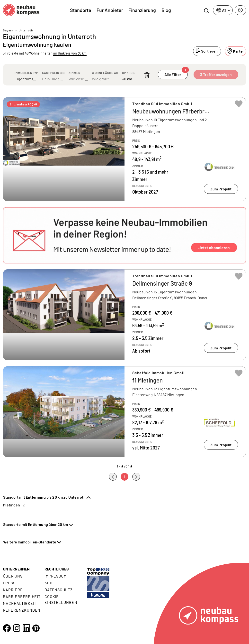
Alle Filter (176, 73)
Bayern (8, 30)
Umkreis (129, 73)
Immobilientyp (26, 73)
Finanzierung (142, 10)
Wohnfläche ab (105, 73)
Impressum (56, 576)
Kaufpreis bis (53, 73)
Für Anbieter (110, 10)
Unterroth (26, 30)
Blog (166, 10)
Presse (11, 583)
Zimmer (74, 73)
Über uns (13, 576)
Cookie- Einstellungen (61, 599)
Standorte (81, 10)
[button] (124, 235)
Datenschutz (59, 590)
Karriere (13, 590)
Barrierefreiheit (22, 596)
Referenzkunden (22, 610)
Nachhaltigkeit (20, 603)
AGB (49, 583)
